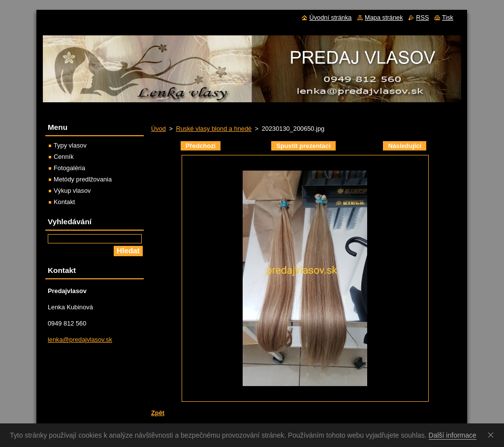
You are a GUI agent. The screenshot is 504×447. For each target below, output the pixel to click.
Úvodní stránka (330, 17)
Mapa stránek (384, 17)
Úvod (158, 129)
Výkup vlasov (72, 191)
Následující (405, 146)
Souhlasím (493, 435)
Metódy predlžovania (83, 179)
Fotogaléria (69, 168)
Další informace (453, 435)
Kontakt (64, 202)
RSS (422, 17)
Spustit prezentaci (303, 146)
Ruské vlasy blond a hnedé (214, 129)
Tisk (448, 17)
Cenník (64, 157)
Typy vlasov (70, 145)
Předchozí (201, 146)
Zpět (158, 413)
